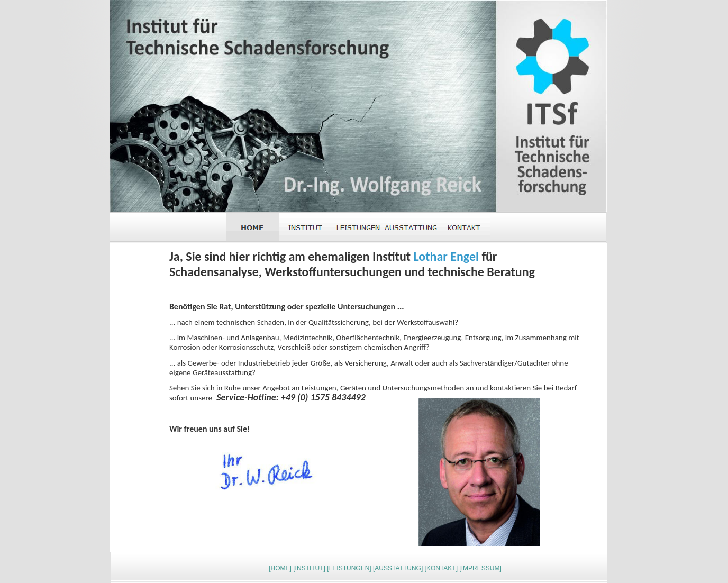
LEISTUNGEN (349, 568)
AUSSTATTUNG (398, 568)
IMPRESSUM (481, 568)
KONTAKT (441, 568)
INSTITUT (310, 568)
